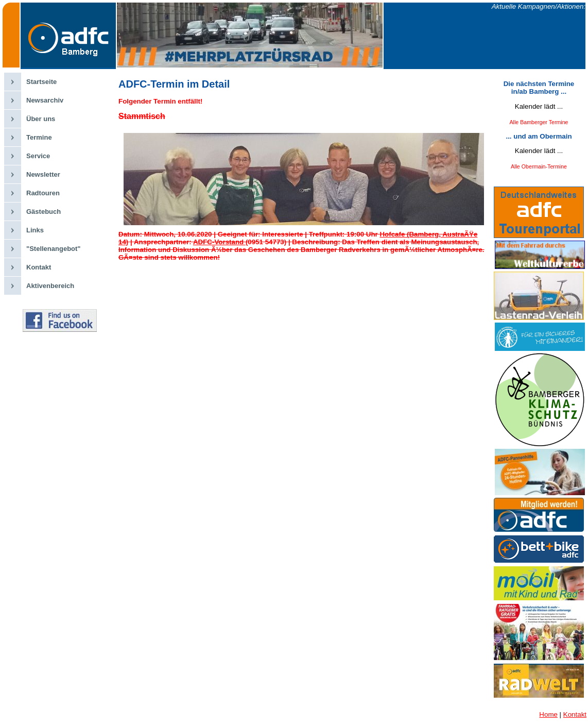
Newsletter (43, 174)
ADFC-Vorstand (219, 242)
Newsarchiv (45, 100)
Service (38, 156)
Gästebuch (44, 212)
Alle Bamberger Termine (539, 122)
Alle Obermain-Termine (539, 166)
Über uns (41, 119)
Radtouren (43, 193)
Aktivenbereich (50, 286)
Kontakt (39, 267)
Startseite (41, 82)
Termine (39, 137)
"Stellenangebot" (54, 249)
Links (35, 230)
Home (548, 714)
